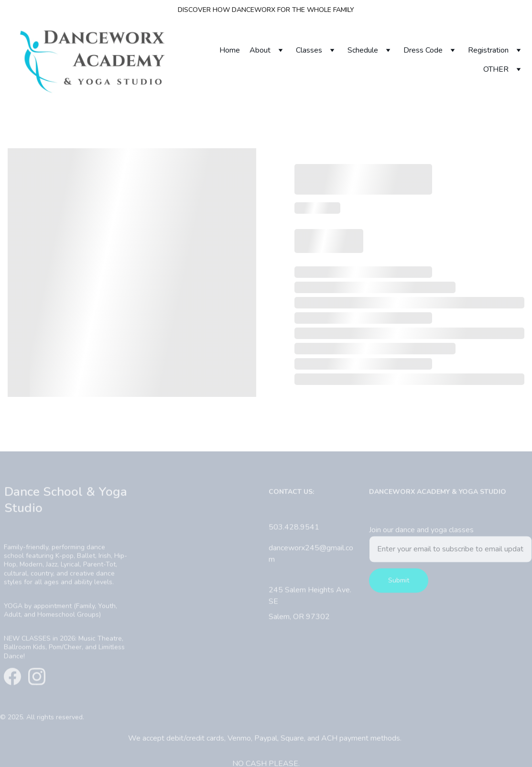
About (260, 50)
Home (230, 50)
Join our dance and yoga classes (421, 538)
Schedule (363, 50)
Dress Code (423, 50)
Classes (309, 50)
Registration (488, 50)
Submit (399, 588)
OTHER (496, 69)
